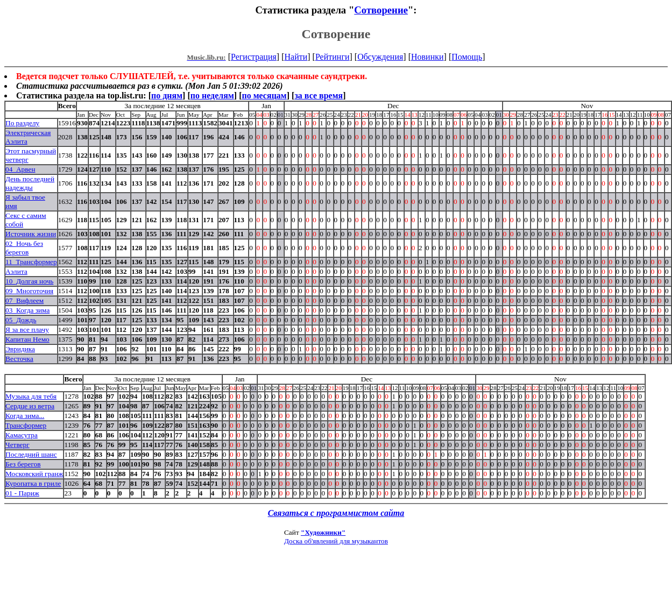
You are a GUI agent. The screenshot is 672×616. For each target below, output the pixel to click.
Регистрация (254, 57)
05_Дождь (21, 320)
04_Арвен (20, 169)
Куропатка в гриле (33, 483)
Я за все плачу (27, 330)
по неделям (212, 95)
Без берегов (23, 464)
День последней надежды (30, 183)
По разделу (22, 123)
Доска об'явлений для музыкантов (336, 541)
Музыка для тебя (31, 396)
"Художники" (323, 532)
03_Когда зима (27, 310)
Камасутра (22, 435)
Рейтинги (333, 57)
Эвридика (20, 349)
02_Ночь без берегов (24, 248)
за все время (319, 95)
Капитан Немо (27, 339)
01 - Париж (22, 493)
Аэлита (16, 271)
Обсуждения (380, 57)
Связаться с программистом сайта (336, 513)
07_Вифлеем (24, 300)
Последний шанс (31, 454)
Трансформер (26, 425)
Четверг (17, 445)
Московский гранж (34, 474)
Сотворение (381, 10)
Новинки (427, 57)
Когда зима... (25, 416)
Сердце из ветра (30, 406)
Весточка (19, 359)
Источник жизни (31, 234)
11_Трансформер (31, 262)
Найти (296, 57)
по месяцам (264, 95)
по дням (167, 95)
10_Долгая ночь (29, 281)
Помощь (467, 57)
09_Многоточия (29, 291)
